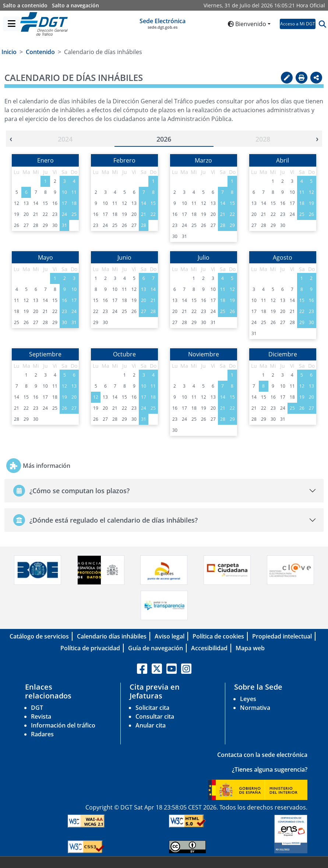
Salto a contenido (25, 5)
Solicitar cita (152, 708)
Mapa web (250, 648)
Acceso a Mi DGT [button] (298, 24)
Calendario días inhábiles (112, 636)
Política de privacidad (90, 648)
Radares (42, 734)
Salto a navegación (75, 5)
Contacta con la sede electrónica (262, 755)
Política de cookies (218, 636)
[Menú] (12, 24)
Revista (41, 716)
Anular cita (151, 725)
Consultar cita (155, 716)
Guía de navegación (156, 648)
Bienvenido (247, 24)
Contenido (40, 52)
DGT (37, 708)
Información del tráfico (63, 725)
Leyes (248, 699)
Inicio (9, 52)
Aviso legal (170, 636)
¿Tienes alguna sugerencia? (270, 769)
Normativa (255, 708)
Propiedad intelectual (282, 636)
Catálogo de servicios (39, 636)
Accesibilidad (209, 648)
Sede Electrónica (163, 24)
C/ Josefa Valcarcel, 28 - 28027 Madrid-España (247, 862)
